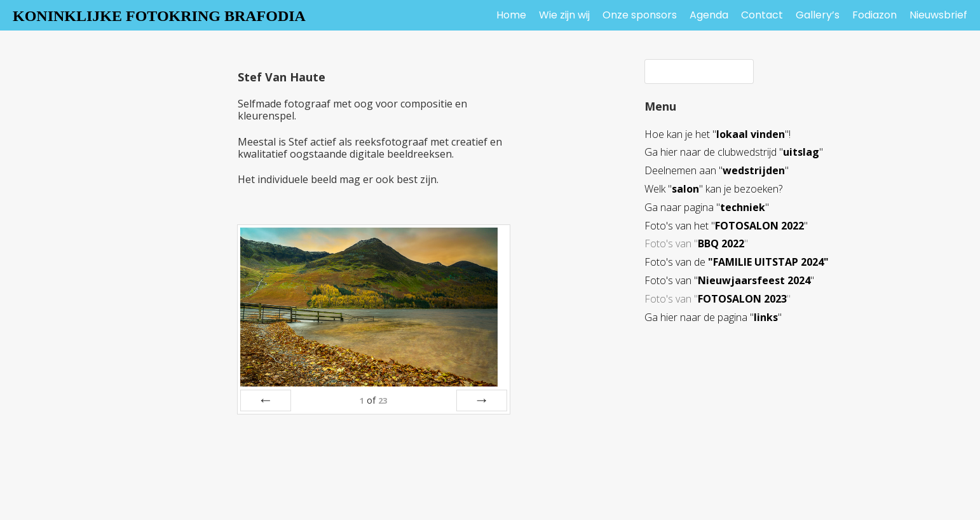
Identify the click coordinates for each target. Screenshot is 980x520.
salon (685, 189)
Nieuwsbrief (938, 15)
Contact (762, 15)
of (373, 400)
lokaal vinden (751, 134)
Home (511, 15)
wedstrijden (754, 170)
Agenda (709, 15)
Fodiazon (875, 15)
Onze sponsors (640, 15)
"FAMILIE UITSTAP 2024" (768, 262)
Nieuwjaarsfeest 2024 (754, 280)
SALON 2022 (774, 226)
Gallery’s (818, 15)
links (766, 317)
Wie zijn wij (564, 15)
